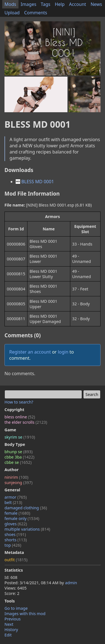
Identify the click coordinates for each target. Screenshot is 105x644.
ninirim (16, 477)
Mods (10, 4)
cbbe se (18, 462)
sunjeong (18, 483)
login (63, 352)
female (17, 513)
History (11, 630)
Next (9, 624)
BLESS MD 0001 (35, 182)
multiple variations (27, 529)
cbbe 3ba (19, 457)
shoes (15, 534)
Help (60, 4)
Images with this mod (25, 614)
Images (29, 4)
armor (16, 497)
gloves (16, 524)
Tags (46, 4)
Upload (12, 13)
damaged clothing (26, 508)
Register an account (30, 352)
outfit (16, 560)
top (13, 545)
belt (13, 502)
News (96, 4)
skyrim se (20, 437)
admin (71, 583)
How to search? (19, 402)
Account (78, 4)
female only (22, 518)
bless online (20, 417)
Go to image (16, 608)
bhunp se (18, 452)
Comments (36, 13)
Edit (8, 635)
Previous (13, 619)
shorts (16, 540)
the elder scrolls (26, 422)
